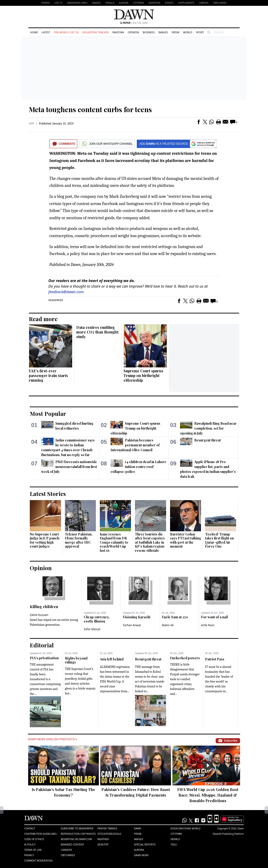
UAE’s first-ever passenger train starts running (48, 375)
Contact (30, 829)
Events (169, 3)
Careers (204, 3)
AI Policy (30, 845)
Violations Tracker (95, 32)
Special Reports (145, 845)
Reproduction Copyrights (78, 834)
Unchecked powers (185, 658)
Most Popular (48, 414)
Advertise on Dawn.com (76, 839)
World (188, 32)
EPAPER (45, 3)
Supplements (186, 3)
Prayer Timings (107, 829)
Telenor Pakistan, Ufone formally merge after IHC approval (79, 540)
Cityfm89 (176, 834)
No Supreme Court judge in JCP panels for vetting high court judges (45, 540)
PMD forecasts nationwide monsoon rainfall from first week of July (69, 467)
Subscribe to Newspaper (77, 829)
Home (34, 32)
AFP (32, 124)
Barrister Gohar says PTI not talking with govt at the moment (186, 540)
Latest (46, 32)
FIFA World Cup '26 (66, 32)
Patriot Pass (215, 659)
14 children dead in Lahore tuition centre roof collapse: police (138, 467)
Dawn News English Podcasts (52, 739)
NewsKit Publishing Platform (228, 834)
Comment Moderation (38, 861)
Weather (103, 839)
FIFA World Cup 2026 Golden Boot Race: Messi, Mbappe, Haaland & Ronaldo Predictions (208, 795)
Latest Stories (48, 494)
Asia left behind (112, 659)
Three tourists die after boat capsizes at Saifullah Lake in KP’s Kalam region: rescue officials (150, 542)
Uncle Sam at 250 (175, 617)
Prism (176, 32)
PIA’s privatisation (44, 658)
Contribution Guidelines (40, 834)
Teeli (174, 845)
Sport (200, 32)
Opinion (133, 32)
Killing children (44, 607)
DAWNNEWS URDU (77, 3)
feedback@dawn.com (66, 292)
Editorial (42, 645)
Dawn (137, 829)
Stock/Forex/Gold (109, 834)
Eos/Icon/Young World (185, 829)
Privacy (29, 855)
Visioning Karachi (137, 617)
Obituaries (220, 3)
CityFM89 (139, 3)
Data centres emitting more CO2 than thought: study (98, 332)
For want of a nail (214, 617)
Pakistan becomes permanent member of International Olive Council (135, 445)
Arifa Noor (208, 625)
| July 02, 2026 (134, 23)
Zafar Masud (92, 629)
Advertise (155, 3)
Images (96, 3)
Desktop (103, 845)
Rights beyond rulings (76, 660)
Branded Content (72, 845)
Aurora (124, 3)
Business (149, 32)
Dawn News (141, 855)
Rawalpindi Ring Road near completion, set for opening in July (208, 428)
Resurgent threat (208, 440)
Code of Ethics (34, 839)
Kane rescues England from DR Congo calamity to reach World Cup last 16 (114, 542)
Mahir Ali (168, 625)
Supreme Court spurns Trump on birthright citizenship (143, 375)
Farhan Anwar (132, 625)
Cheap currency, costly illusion (97, 619)
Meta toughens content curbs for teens (90, 109)
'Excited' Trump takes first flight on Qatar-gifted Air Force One (219, 540)
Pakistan (118, 32)
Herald (110, 3)
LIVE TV (58, 3)
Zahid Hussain (39, 615)
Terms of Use (33, 850)
